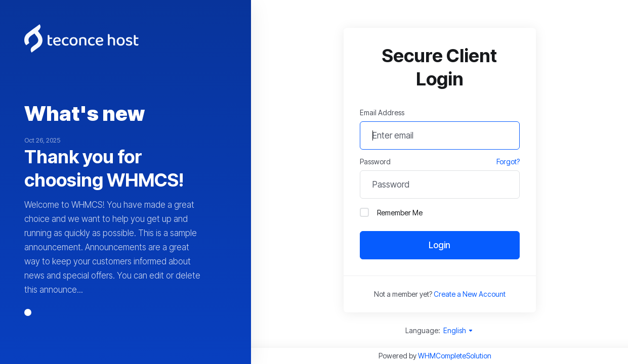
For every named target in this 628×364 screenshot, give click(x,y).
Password (375, 162)
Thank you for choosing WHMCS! (104, 168)
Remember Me (391, 212)
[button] (28, 312)
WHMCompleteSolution (455, 356)
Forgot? (508, 162)
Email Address (382, 112)
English (458, 330)
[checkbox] (364, 212)
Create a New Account (470, 294)
